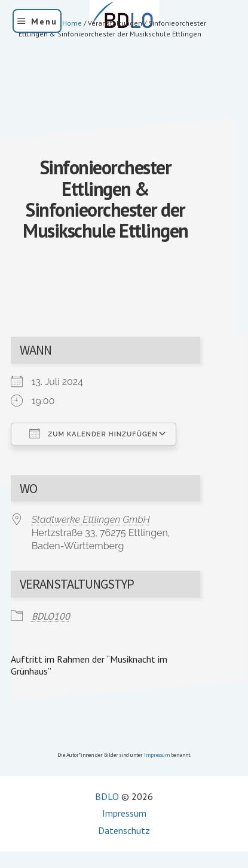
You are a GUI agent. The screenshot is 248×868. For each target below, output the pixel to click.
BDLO (107, 796)
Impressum (157, 755)
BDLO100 (51, 616)
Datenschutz (124, 830)
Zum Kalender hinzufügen (94, 433)
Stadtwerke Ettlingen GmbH (91, 520)
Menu (44, 21)
